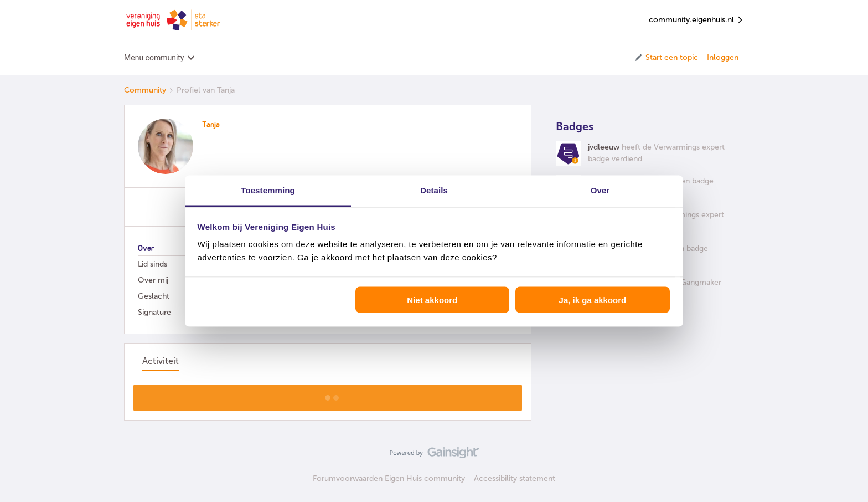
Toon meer (328, 395)
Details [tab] (434, 190)
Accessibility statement (515, 478)
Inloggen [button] (723, 57)
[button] (666, 58)
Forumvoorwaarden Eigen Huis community (389, 478)
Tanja (211, 125)
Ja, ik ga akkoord (593, 299)
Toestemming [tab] (268, 190)
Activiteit (161, 361)
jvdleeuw (604, 147)
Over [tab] (600, 190)
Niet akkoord (432, 299)
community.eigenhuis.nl (696, 20)
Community (145, 90)
